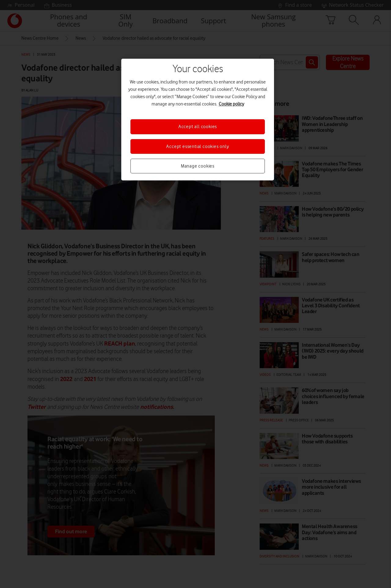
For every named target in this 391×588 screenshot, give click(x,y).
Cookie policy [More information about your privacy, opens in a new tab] (231, 104)
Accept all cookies (198, 127)
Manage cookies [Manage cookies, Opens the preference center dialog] (198, 166)
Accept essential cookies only (197, 146)
